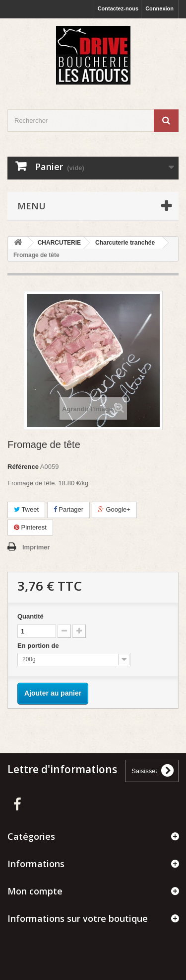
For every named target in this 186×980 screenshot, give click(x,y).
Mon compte (35, 891)
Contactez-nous (118, 8)
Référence (23, 467)
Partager (68, 509)
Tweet (26, 509)
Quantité (31, 616)
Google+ (114, 509)
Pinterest (30, 527)
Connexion (159, 8)
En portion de (39, 646)
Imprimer (36, 547)
